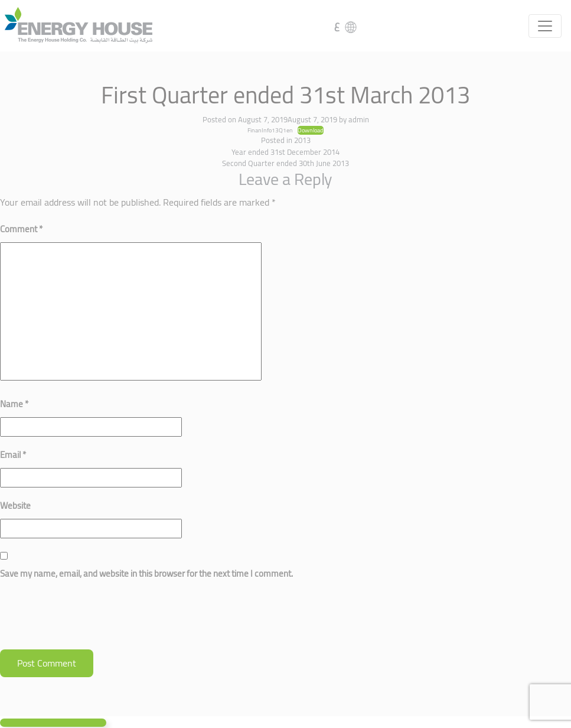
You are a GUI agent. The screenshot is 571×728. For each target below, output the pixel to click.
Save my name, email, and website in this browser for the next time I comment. (146, 573)
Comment (21, 229)
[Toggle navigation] (545, 26)
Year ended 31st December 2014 (285, 152)
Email (13, 455)
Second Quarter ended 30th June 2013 (285, 163)
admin (359, 119)
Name (14, 404)
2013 (302, 140)
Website (15, 506)
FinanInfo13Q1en (270, 130)
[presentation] (90, 620)
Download (311, 131)
